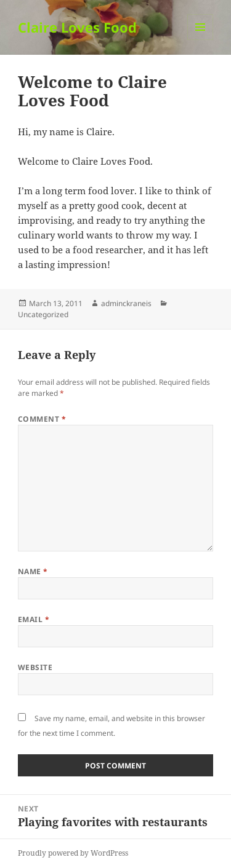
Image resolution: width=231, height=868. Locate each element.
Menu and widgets (201, 40)
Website (35, 667)
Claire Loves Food (77, 27)
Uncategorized (43, 314)
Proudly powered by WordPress (73, 853)
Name (33, 571)
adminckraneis (126, 303)
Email (34, 619)
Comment (42, 419)
